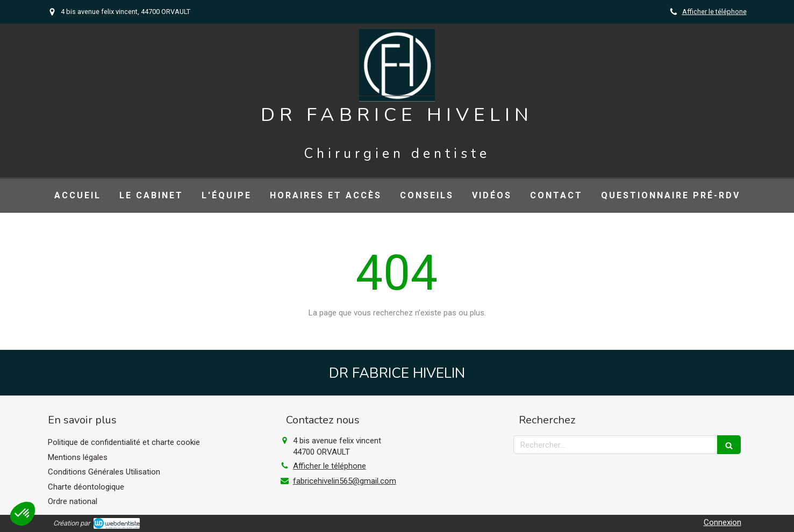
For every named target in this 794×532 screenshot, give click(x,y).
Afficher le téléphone (714, 12)
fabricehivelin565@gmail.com (345, 481)
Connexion (723, 522)
